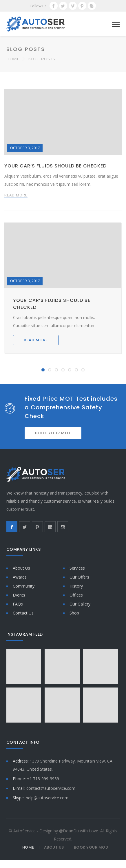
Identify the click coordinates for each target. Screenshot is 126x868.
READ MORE (16, 195)
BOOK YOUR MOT (53, 433)
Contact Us (23, 613)
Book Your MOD (91, 847)
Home (13, 59)
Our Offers (79, 577)
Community (24, 586)
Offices (76, 595)
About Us (21, 568)
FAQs (18, 604)
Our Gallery (80, 604)
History (76, 586)
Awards (20, 577)
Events (19, 595)
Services (77, 568)
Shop (74, 613)
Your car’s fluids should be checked (55, 166)
